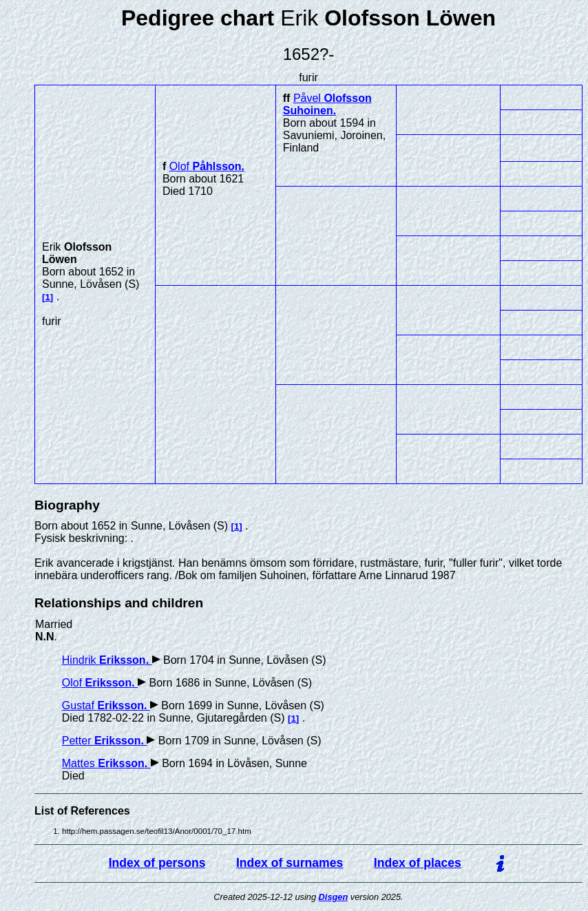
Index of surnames (290, 863)
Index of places (418, 863)
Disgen (334, 897)
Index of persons (157, 863)
